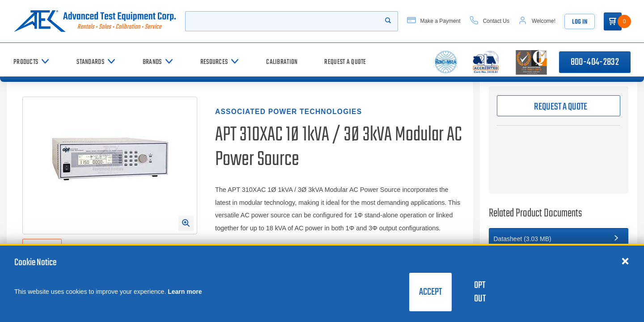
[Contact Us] (489, 21)
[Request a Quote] (345, 62)
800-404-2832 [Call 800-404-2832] (595, 62)
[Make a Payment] (434, 21)
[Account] (537, 21)
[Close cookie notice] (625, 261)
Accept (430, 292)
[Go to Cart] (613, 21)
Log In (580, 22)
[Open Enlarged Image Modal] (186, 223)
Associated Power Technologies (288, 112)
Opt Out (480, 292)
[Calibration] (282, 62)
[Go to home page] (95, 21)
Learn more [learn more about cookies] (185, 292)
